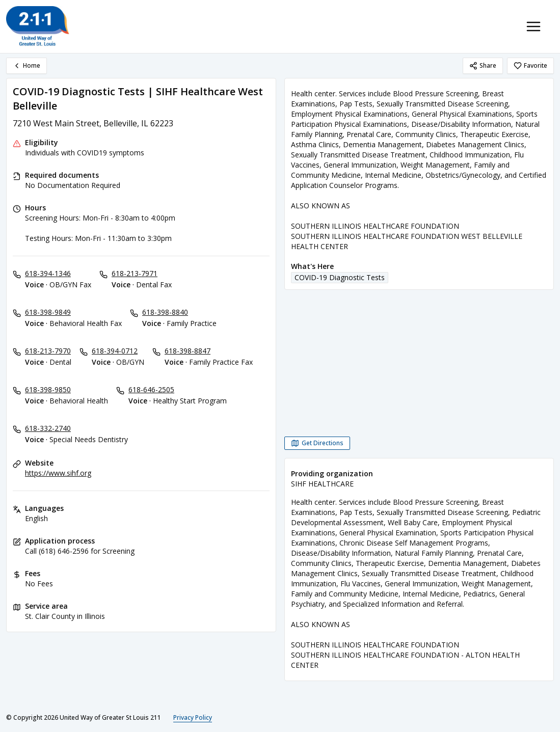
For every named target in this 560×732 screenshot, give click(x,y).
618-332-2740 (48, 428)
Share (483, 65)
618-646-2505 (151, 389)
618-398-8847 (188, 351)
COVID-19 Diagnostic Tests (340, 277)
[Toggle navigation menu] (534, 26)
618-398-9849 (48, 312)
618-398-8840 (165, 312)
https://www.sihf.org (58, 473)
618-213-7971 (135, 273)
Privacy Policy (193, 717)
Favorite (530, 65)
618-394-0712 (115, 351)
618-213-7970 (48, 351)
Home (26, 65)
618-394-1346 (48, 273)
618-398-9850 (48, 389)
